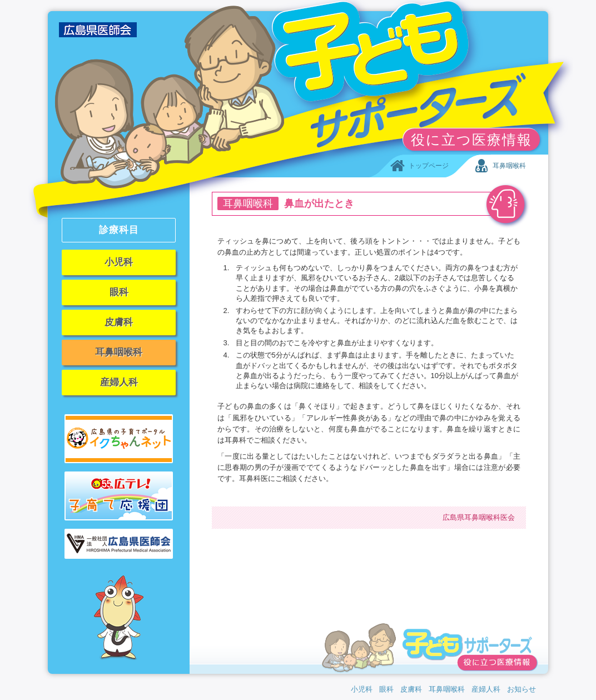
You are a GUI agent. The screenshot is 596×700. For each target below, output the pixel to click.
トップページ (419, 166)
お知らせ (521, 689)
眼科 (119, 292)
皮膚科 (119, 322)
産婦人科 (119, 382)
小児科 (119, 262)
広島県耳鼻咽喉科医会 (479, 517)
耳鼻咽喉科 (119, 352)
